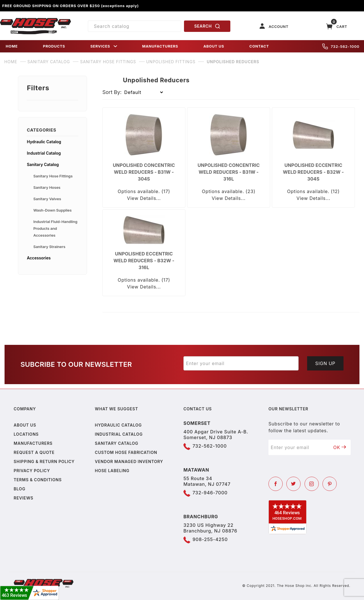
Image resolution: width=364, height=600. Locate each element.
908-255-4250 (210, 539)
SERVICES (104, 46)
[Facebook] (276, 484)
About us (25, 425)
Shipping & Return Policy (44, 461)
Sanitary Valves (47, 199)
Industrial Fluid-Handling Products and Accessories (55, 228)
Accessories (39, 258)
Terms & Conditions (38, 480)
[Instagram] (312, 484)
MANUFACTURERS (160, 46)
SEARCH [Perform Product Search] (207, 26)
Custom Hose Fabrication (126, 452)
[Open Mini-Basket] (337, 26)
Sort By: (112, 92)
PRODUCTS (54, 46)
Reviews (23, 498)
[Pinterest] (330, 484)
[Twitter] (293, 484)
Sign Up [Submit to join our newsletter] (325, 363)
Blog (19, 489)
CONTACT (259, 46)
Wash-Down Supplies (52, 210)
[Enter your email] (241, 363)
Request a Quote (34, 452)
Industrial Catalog (44, 153)
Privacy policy (32, 471)
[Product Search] (135, 26)
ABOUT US (214, 46)
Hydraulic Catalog (44, 142)
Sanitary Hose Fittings (53, 176)
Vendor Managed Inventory (129, 461)
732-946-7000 (210, 493)
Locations (26, 434)
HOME (12, 46)
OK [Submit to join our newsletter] (340, 447)
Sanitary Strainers (49, 247)
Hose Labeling (112, 471)
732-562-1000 (341, 46)
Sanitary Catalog (43, 164)
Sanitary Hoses (47, 187)
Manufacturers (33, 443)
